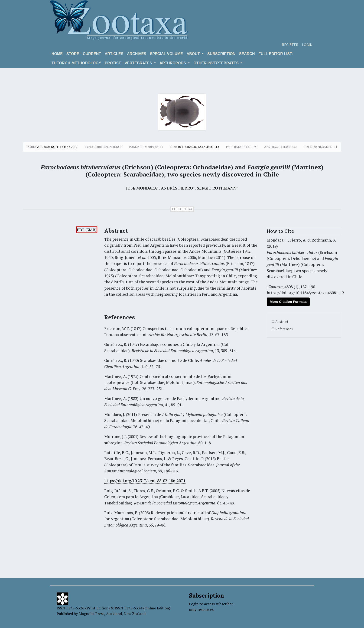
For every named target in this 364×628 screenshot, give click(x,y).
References (284, 329)
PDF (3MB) (87, 230)
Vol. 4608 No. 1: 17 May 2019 (57, 147)
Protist (113, 63)
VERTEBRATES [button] (139, 63)
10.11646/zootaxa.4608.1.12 (198, 147)
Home (57, 54)
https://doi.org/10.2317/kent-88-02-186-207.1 (145, 481)
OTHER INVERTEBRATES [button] (216, 63)
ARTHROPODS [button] (173, 63)
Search (247, 54)
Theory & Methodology (76, 63)
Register (290, 45)
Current (92, 54)
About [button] (194, 54)
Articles (114, 54)
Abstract (282, 322)
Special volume (166, 54)
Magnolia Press (91, 614)
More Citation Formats (288, 302)
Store (73, 54)
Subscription (221, 54)
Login (307, 45)
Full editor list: (276, 54)
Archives (137, 54)
